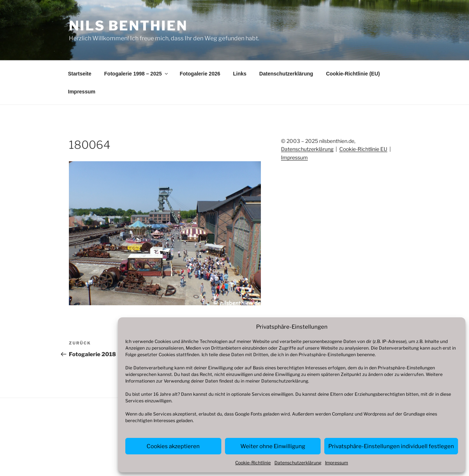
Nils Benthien (128, 26)
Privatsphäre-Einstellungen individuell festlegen (391, 446)
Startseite (80, 74)
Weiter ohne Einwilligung (273, 446)
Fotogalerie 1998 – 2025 (136, 74)
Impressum (337, 463)
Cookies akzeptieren (173, 446)
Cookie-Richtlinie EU (363, 149)
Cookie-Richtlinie (253, 463)
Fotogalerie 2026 (200, 74)
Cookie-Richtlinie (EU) (353, 74)
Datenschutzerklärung (285, 381)
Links (240, 74)
